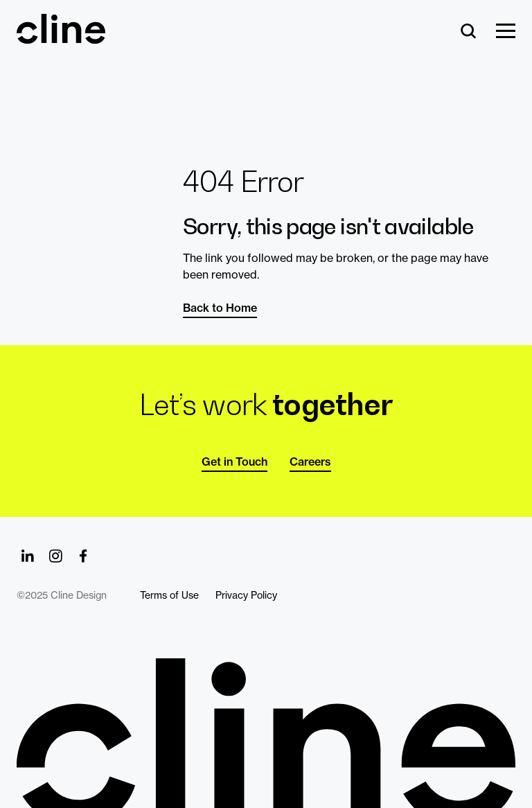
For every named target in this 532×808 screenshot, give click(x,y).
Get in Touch (234, 462)
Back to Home (220, 308)
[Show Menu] (506, 32)
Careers (310, 462)
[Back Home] (61, 37)
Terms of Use (169, 595)
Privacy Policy (246, 595)
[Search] (469, 32)
